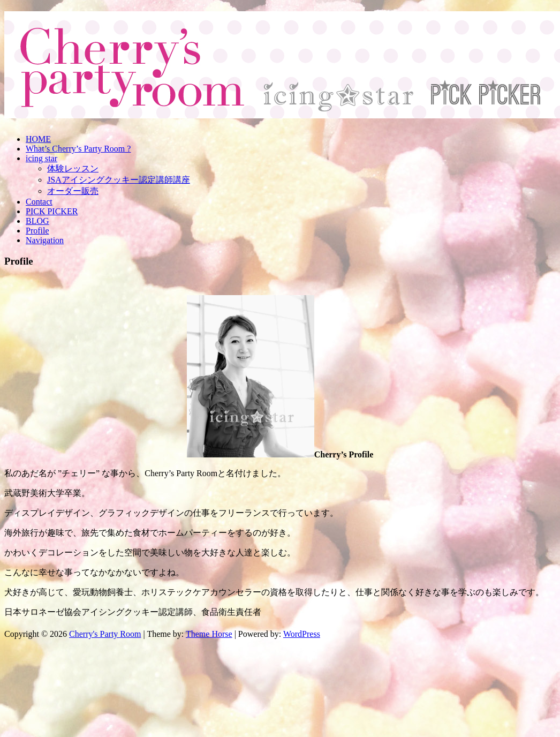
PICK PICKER (52, 211)
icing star (41, 158)
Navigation (45, 240)
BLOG (37, 221)
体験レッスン (73, 168)
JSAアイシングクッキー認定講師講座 (119, 180)
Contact (39, 202)
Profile (37, 231)
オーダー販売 (73, 191)
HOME (38, 139)
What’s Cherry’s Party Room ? (78, 149)
